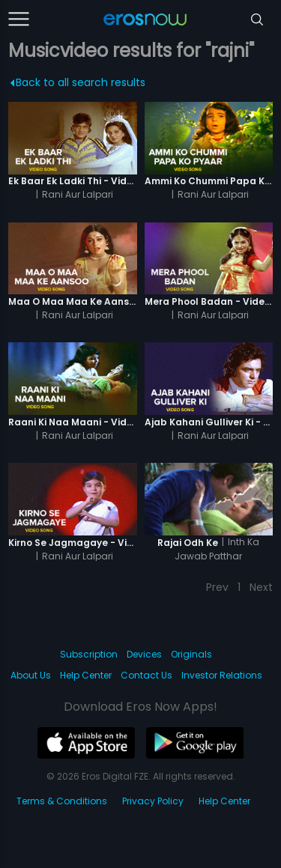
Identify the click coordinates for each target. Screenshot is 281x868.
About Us (31, 675)
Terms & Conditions (62, 801)
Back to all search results (78, 82)
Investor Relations (222, 675)
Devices (144, 654)
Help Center (86, 675)
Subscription (89, 654)
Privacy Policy (153, 801)
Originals (191, 654)
